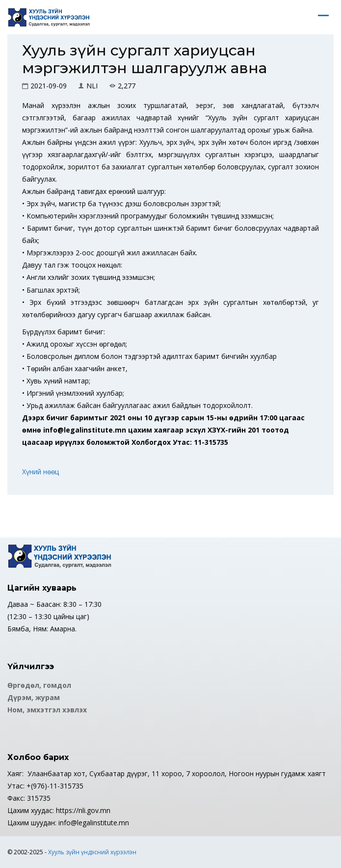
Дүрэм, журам (34, 697)
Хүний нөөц (40, 472)
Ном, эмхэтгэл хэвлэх (47, 710)
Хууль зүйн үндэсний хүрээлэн (92, 852)
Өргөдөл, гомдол (39, 685)
